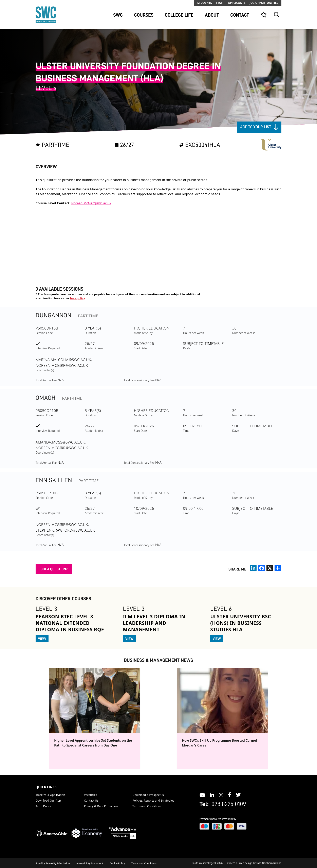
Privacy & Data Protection (101, 806)
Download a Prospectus (148, 795)
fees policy (78, 298)
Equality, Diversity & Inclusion (53, 863)
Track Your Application (50, 795)
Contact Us (91, 800)
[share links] (278, 568)
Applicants (237, 3)
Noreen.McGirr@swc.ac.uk (91, 203)
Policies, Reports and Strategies (153, 800)
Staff (220, 3)
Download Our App (48, 800)
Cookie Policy (117, 863)
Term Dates (43, 806)
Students (205, 3)
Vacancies (91, 795)
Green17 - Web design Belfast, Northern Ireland (254, 863)
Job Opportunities (264, 3)
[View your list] (264, 15)
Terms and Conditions (147, 806)
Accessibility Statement (90, 863)
